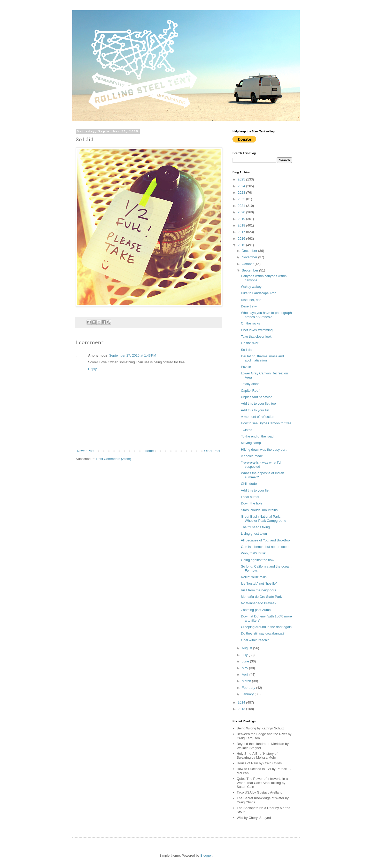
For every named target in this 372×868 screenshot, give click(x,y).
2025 (242, 179)
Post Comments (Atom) (114, 459)
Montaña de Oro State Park (261, 597)
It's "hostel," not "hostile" (259, 583)
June (246, 661)
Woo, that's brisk (253, 553)
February (249, 688)
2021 (242, 206)
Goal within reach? (255, 640)
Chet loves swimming (257, 330)
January (248, 694)
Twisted (246, 430)
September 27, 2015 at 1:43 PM (133, 355)
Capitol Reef (250, 391)
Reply (92, 369)
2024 (242, 186)
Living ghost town (254, 534)
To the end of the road (257, 436)
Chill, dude (249, 484)
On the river (250, 343)
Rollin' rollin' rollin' (254, 577)
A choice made (252, 456)
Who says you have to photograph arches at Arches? (266, 315)
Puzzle (246, 367)
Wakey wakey (251, 287)
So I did (246, 350)
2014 (242, 702)
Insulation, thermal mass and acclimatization (262, 358)
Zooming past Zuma (256, 610)
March (247, 681)
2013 (242, 709)
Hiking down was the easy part (263, 450)
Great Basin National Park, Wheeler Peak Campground (263, 519)
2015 (242, 245)
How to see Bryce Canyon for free (266, 423)
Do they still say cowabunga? (262, 633)
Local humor (250, 497)
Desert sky (249, 306)
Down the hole (251, 503)
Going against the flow (257, 560)
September (250, 270)
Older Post (212, 451)
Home (149, 451)
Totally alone (250, 384)
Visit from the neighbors (258, 590)
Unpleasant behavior (256, 397)
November (250, 257)
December (250, 251)
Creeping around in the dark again (266, 627)
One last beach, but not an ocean (266, 547)
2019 (242, 219)
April (246, 674)
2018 (242, 225)
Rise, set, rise (251, 300)
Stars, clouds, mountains (259, 510)
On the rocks (250, 323)
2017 (242, 232)
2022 (242, 199)
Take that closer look (256, 337)
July (245, 655)
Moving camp (251, 443)
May (245, 668)
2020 (242, 212)
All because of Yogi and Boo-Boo (265, 540)
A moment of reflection (257, 417)
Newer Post (86, 451)
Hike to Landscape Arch (258, 293)
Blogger (206, 855)
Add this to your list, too (258, 403)
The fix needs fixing (255, 527)
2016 (242, 239)
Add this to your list (255, 410)
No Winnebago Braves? (258, 603)
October (248, 264)
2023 (242, 193)
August (247, 648)
